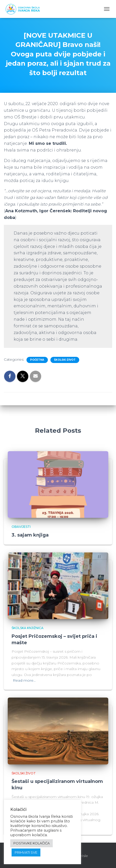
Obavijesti (21, 527)
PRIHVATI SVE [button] (26, 852)
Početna (37, 360)
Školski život (65, 360)
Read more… (24, 680)
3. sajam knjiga (30, 535)
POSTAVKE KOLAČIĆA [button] (32, 843)
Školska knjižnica (28, 628)
